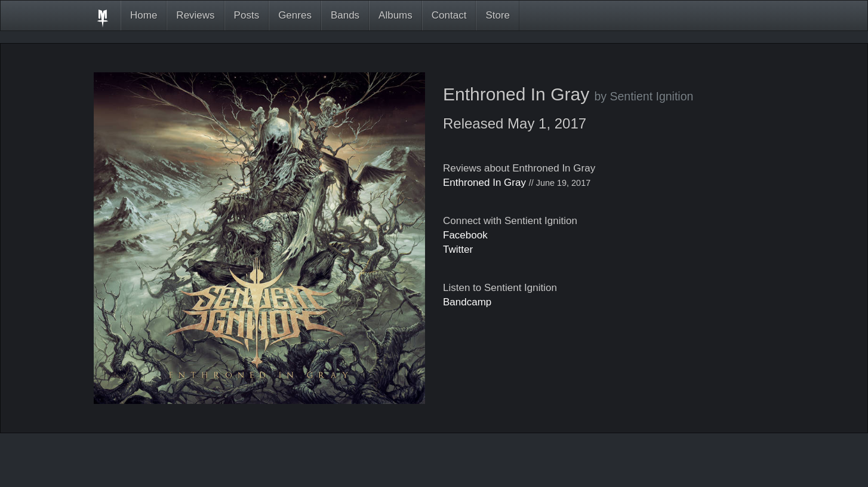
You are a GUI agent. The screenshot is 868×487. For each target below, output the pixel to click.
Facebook (465, 235)
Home (144, 15)
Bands (345, 15)
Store (498, 15)
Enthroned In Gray (484, 183)
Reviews (195, 15)
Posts (247, 15)
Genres (295, 15)
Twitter (458, 249)
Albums (395, 15)
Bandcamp (467, 302)
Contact (449, 15)
